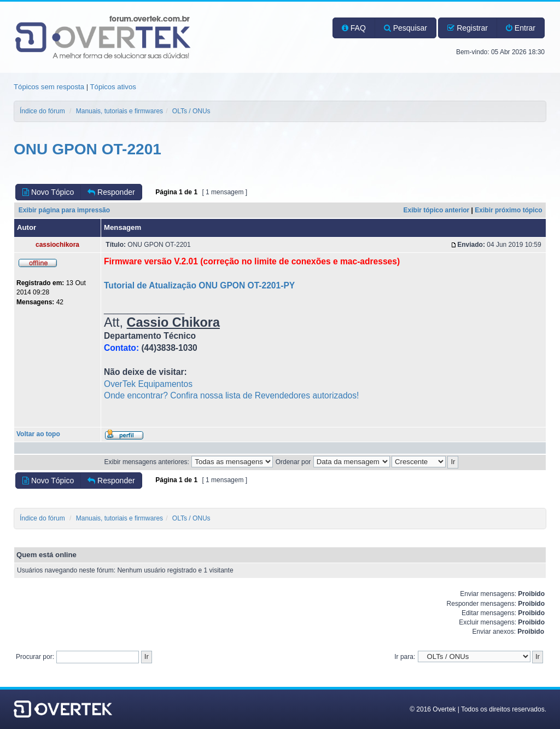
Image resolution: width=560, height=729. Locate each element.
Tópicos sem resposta (49, 87)
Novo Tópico (48, 192)
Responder (111, 192)
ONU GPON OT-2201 (87, 149)
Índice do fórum (42, 111)
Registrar (468, 28)
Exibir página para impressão (64, 210)
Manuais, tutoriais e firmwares (119, 111)
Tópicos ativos (113, 87)
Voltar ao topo (38, 434)
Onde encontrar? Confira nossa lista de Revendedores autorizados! (231, 395)
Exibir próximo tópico (508, 210)
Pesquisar (406, 28)
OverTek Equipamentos (148, 384)
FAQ (354, 28)
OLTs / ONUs (191, 111)
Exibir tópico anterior (437, 210)
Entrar (521, 28)
